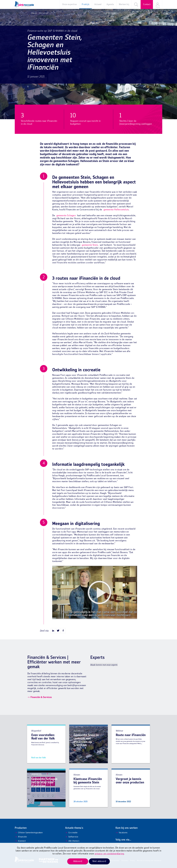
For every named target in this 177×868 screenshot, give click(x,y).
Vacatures (121, 833)
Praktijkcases (43, 13)
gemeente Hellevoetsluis (116, 210)
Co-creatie (71, 833)
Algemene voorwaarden (112, 861)
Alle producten (23, 845)
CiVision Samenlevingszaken (29, 833)
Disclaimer (125, 861)
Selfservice (72, 837)
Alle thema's (72, 841)
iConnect (20, 841)
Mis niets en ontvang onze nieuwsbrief (149, 861)
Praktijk (33, 13)
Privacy (133, 861)
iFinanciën (21, 837)
